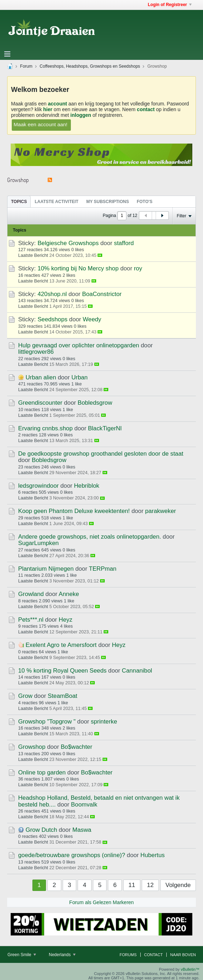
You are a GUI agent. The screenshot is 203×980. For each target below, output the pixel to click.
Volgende (178, 885)
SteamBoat (63, 696)
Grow (25, 696)
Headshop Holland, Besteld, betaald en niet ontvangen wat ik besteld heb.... (99, 801)
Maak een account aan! (41, 124)
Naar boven (183, 955)
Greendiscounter (40, 403)
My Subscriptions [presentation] (108, 202)
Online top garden (42, 772)
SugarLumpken (38, 543)
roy (138, 268)
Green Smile (22, 955)
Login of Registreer (170, 5)
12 (150, 885)
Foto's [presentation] (145, 202)
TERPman (102, 569)
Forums (128, 955)
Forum (26, 66)
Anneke (69, 594)
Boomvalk (84, 805)
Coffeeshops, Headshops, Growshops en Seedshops (90, 66)
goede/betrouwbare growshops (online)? (72, 855)
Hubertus (152, 855)
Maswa (82, 830)
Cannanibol (137, 671)
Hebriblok (87, 486)
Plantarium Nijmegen (46, 569)
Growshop (32, 747)
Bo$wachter (76, 747)
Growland (31, 594)
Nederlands (62, 955)
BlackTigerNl (105, 428)
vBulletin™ (190, 969)
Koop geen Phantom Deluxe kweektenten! (74, 511)
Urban (79, 377)
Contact (153, 955)
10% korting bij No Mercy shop (78, 268)
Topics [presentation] (19, 202)
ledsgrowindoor (38, 486)
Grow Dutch (41, 830)
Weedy (92, 319)
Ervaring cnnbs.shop (45, 428)
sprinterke (104, 722)
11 (132, 885)
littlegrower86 (36, 352)
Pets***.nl (31, 620)
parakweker (160, 511)
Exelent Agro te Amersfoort (61, 645)
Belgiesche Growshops (68, 243)
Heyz (66, 620)
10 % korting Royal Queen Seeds (62, 671)
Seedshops (52, 319)
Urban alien (41, 377)
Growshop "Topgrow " (47, 722)
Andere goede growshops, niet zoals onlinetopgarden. (90, 537)
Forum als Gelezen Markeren (101, 902)
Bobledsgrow (95, 403)
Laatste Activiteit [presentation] (56, 202)
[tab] (19, 201)
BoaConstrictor (102, 294)
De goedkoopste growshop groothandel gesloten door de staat (101, 454)
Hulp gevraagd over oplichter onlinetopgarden (79, 345)
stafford (124, 243)
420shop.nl (52, 294)
